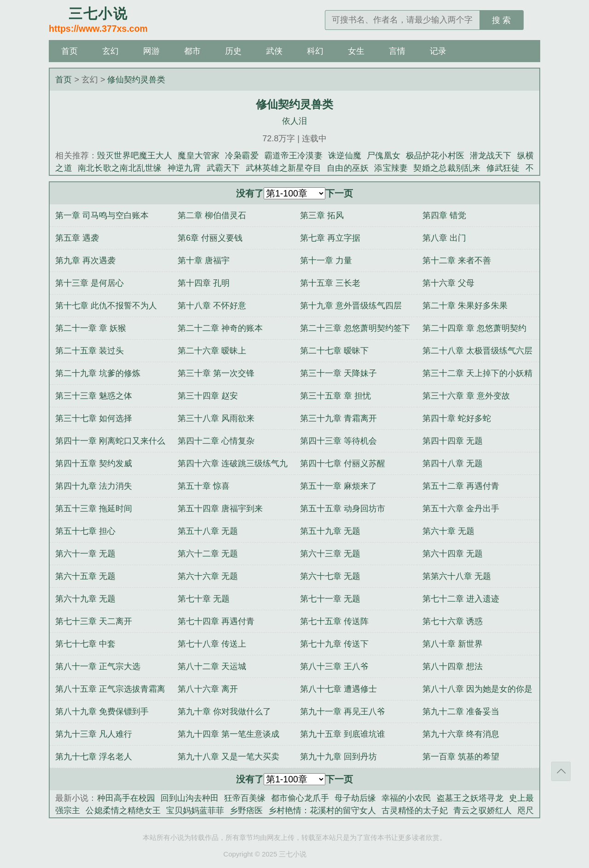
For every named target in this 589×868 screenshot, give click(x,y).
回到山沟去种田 (190, 798)
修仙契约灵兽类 (136, 80)
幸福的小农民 (406, 798)
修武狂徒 (503, 168)
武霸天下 (223, 168)
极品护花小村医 (435, 156)
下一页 (339, 193)
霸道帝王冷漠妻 (293, 156)
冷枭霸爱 (242, 156)
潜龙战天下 (491, 156)
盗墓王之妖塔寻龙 (470, 798)
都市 (192, 51)
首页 (69, 51)
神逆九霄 (184, 168)
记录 (438, 51)
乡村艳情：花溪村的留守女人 (322, 810)
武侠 (274, 51)
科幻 (315, 51)
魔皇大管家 (199, 156)
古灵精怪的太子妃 (415, 810)
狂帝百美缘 (245, 798)
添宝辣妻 (391, 168)
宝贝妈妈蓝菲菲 (195, 810)
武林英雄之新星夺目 (283, 168)
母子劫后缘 (355, 798)
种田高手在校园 (126, 798)
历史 (233, 51)
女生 (356, 51)
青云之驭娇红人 (482, 810)
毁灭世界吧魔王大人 (135, 156)
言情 (397, 51)
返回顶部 (561, 771)
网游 (151, 51)
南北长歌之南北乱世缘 (120, 168)
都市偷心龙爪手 (300, 798)
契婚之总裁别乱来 (447, 168)
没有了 (250, 193)
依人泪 (294, 121)
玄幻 (110, 51)
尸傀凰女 (384, 156)
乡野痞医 (246, 810)
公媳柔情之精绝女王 (123, 810)
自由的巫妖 (348, 168)
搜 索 (501, 20)
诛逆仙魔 (345, 156)
